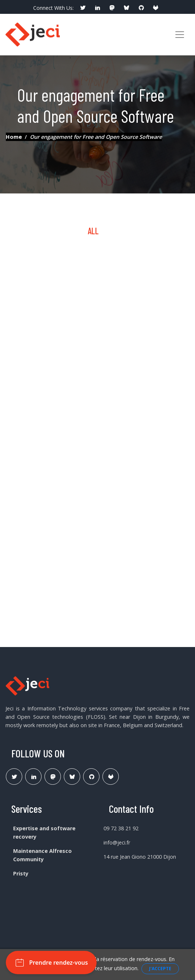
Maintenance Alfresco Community (42, 855)
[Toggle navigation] (180, 35)
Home (14, 137)
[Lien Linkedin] (33, 777)
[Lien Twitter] (14, 777)
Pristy (21, 873)
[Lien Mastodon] (53, 777)
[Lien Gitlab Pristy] (111, 777)
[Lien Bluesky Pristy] (72, 777)
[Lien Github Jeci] (91, 777)
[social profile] (83, 8)
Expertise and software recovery (44, 832)
